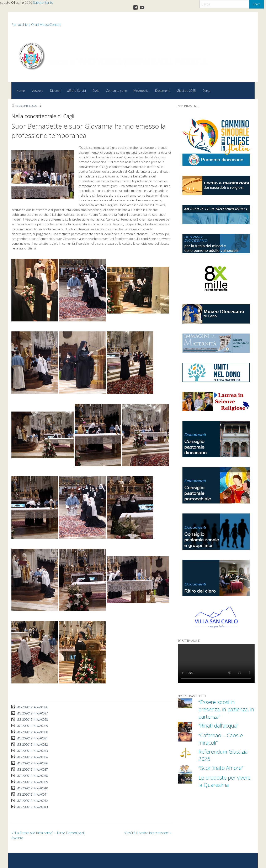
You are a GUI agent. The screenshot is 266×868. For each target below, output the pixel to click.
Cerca (256, 4)
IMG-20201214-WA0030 (32, 732)
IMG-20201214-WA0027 (32, 713)
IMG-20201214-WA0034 (32, 757)
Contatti (55, 25)
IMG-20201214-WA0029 (32, 726)
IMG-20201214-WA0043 (32, 807)
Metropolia (141, 91)
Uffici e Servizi (76, 91)
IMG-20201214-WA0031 (32, 738)
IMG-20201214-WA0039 (32, 782)
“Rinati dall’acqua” (218, 725)
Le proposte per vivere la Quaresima (224, 781)
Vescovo (38, 91)
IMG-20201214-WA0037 (32, 769)
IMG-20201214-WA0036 (32, 763)
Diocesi (55, 91)
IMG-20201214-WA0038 (32, 776)
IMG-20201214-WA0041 (32, 794)
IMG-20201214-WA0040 (32, 788)
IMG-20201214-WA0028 (32, 720)
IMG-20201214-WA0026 (32, 707)
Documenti (163, 91)
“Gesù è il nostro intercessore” (148, 833)
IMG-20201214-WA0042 (32, 801)
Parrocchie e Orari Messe (31, 25)
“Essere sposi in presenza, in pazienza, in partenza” (226, 709)
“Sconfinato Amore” (221, 768)
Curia (96, 91)
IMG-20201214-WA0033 (32, 751)
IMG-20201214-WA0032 (32, 745)
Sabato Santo (43, 2)
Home (21, 91)
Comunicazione (116, 91)
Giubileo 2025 (186, 91)
